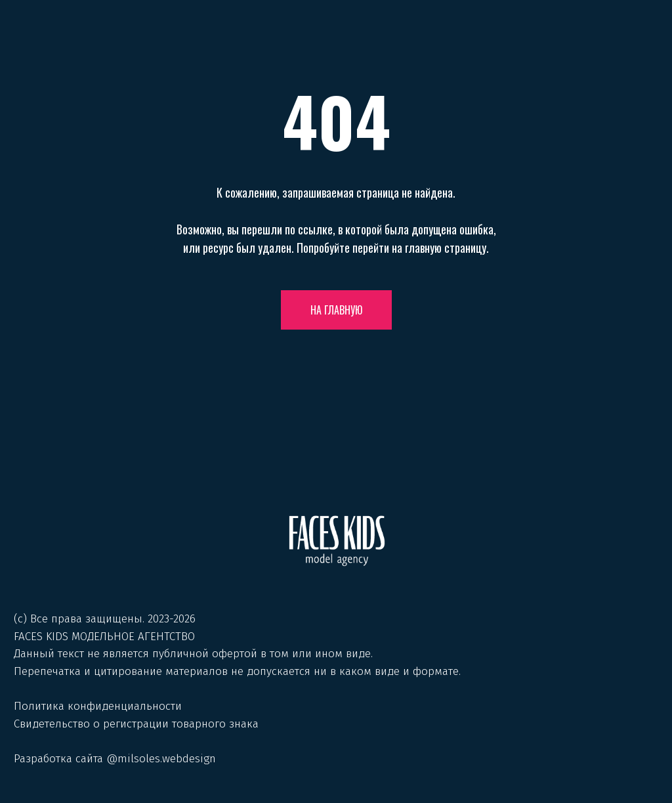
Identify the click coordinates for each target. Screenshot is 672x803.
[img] (337, 541)
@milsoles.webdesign (161, 759)
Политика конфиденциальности (98, 706)
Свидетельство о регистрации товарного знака (136, 724)
